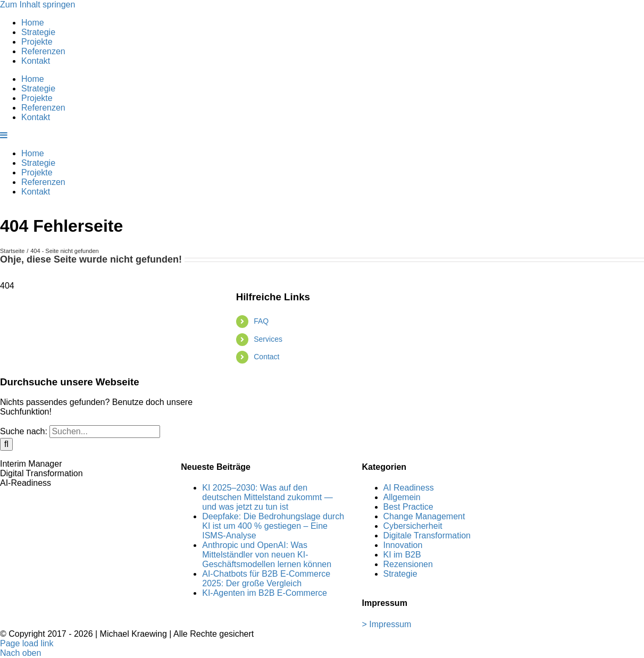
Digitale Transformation (427, 535)
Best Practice (408, 507)
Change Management (424, 516)
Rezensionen (408, 564)
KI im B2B (402, 555)
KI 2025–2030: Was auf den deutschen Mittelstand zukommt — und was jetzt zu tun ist (267, 497)
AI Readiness (409, 488)
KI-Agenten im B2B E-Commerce (265, 593)
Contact (266, 357)
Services (268, 339)
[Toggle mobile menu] (4, 135)
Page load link (27, 643)
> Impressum (387, 624)
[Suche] (6, 444)
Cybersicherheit (413, 526)
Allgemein (402, 497)
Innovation (403, 545)
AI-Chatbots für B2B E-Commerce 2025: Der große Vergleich (266, 579)
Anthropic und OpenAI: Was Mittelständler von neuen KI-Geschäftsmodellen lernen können (267, 555)
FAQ (261, 321)
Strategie (400, 574)
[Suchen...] (105, 432)
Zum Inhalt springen (37, 5)
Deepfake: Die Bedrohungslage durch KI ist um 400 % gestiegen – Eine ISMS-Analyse (273, 526)
